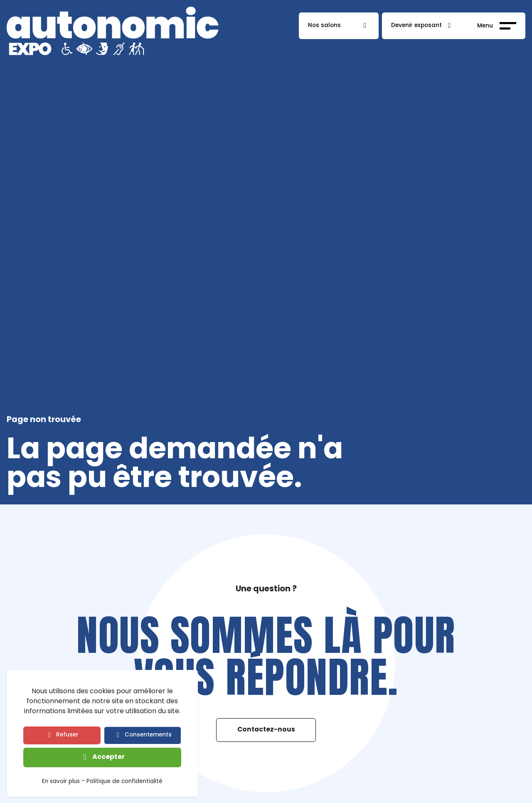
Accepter (108, 757)
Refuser (67, 735)
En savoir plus (61, 782)
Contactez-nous (266, 730)
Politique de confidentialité (124, 782)
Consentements (148, 735)
